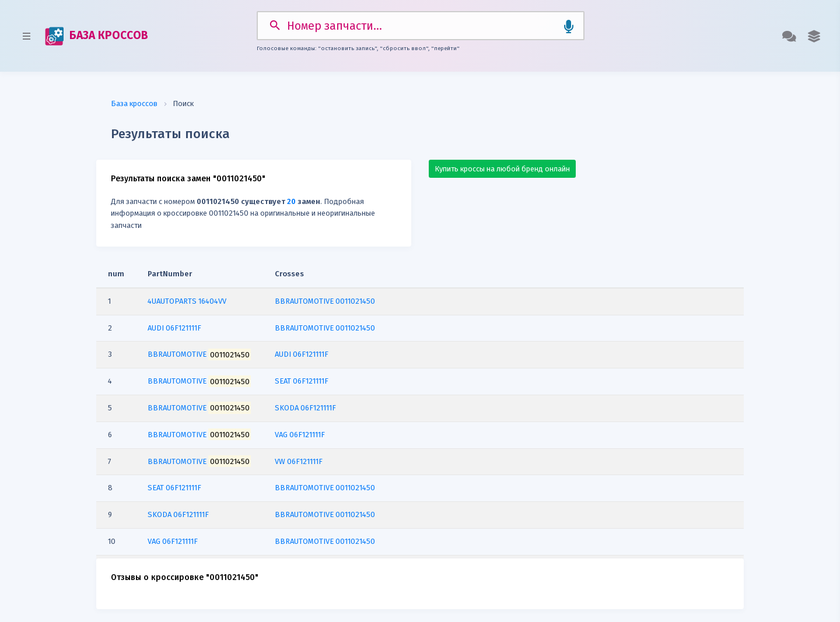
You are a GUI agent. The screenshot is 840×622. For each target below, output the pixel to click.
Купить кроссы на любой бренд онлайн (502, 167)
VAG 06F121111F (300, 433)
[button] (815, 36)
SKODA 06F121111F (305, 407)
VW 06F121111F (299, 460)
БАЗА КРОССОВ (96, 36)
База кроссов (134, 102)
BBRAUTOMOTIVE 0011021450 (325, 299)
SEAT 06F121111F (302, 380)
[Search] (420, 25)
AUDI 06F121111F (302, 353)
